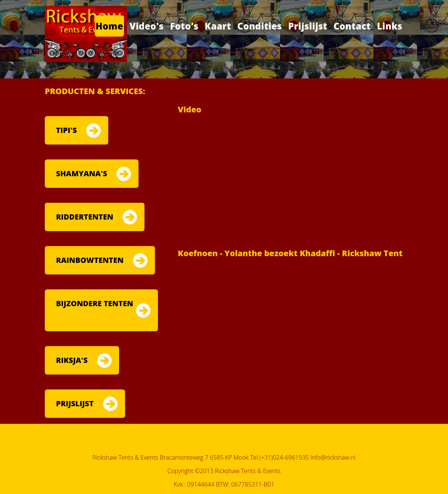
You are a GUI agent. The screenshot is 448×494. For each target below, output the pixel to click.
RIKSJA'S (72, 360)
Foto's (184, 26)
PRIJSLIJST (75, 403)
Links (390, 26)
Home (109, 26)
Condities (260, 26)
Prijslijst (308, 26)
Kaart (218, 26)
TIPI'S (66, 130)
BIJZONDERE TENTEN (95, 303)
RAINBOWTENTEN (90, 260)
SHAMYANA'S (82, 173)
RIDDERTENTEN (85, 217)
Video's (147, 26)
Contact (352, 26)
